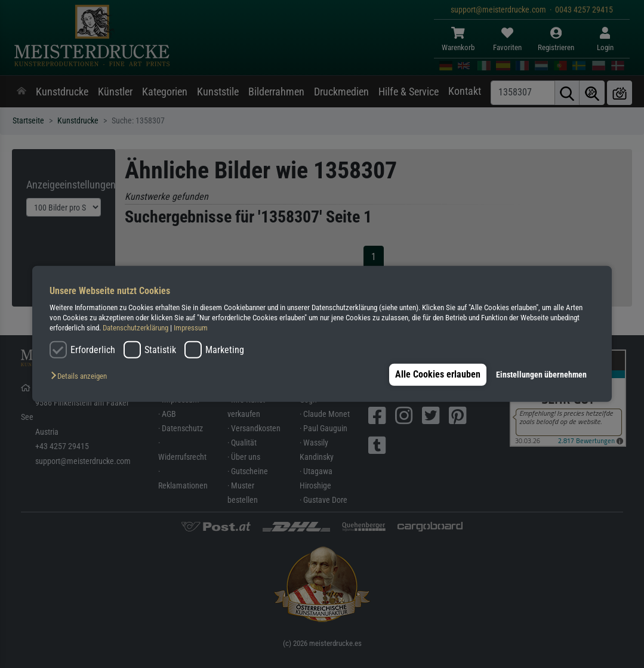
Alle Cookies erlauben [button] (436, 374)
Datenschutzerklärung (135, 328)
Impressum (191, 328)
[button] (82, 376)
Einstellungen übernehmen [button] (541, 375)
